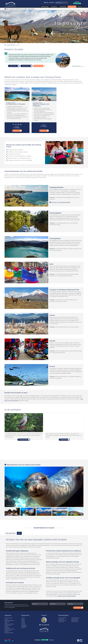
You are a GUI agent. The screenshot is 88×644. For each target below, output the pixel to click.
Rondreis (23, 628)
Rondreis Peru (61, 622)
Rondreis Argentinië (62, 618)
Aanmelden (78, 608)
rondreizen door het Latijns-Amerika (67, 596)
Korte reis (23, 623)
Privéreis (23, 620)
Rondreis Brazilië (75, 619)
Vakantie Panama (75, 620)
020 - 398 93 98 (50, 3)
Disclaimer (7, 631)
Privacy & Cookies (8, 630)
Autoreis (23, 619)
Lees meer (31, 9)
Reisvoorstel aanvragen (9, 620)
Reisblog (6, 627)
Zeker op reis (7, 622)
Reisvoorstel (72, 7)
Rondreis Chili (61, 619)
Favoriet (23, 618)
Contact (6, 619)
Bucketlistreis (24, 627)
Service (6, 623)
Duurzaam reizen (8, 625)
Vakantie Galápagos (75, 618)
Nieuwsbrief (9, 603)
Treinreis (23, 622)
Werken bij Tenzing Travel (10, 629)
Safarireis (23, 624)
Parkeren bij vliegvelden (9, 624)
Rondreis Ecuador (75, 622)
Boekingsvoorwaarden (9, 633)
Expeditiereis (24, 625)
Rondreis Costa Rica (62, 620)
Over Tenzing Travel (8, 618)
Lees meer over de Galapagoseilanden (60, 202)
